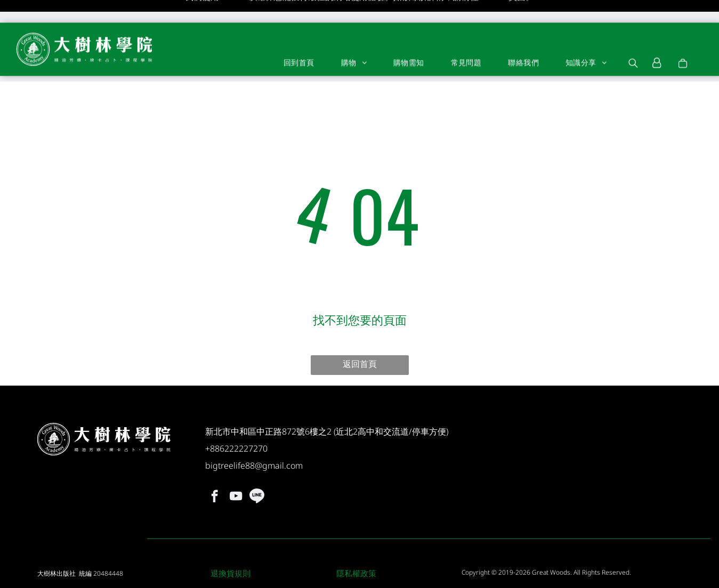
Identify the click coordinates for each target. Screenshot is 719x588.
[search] (633, 42)
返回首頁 (360, 336)
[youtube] (236, 469)
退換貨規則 (231, 545)
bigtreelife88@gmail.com (254, 437)
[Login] (657, 40)
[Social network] (257, 469)
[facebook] (215, 469)
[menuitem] (299, 40)
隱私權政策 (356, 545)
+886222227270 (236, 420)
